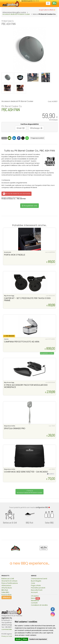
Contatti (34, 603)
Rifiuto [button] (25, 639)
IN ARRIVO (51, 474)
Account (34, 592)
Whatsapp (36, 128)
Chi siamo (35, 596)
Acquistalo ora (29, 206)
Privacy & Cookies (7, 636)
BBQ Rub (5, 590)
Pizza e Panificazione (10, 583)
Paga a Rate (36, 585)
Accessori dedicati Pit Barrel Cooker (16, 14)
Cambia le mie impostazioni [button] (38, 639)
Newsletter (35, 601)
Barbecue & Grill (8, 579)
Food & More (6, 595)
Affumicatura (7, 588)
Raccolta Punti (37, 590)
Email (21, 128)
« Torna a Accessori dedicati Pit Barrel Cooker (29, 492)
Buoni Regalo (36, 581)
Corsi (33, 583)
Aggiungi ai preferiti (37, 138)
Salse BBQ (5, 592)
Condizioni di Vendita (39, 605)
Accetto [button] (18, 639)
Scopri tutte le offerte (47, 10)
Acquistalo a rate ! (47, 353)
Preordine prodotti (38, 588)
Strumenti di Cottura (9, 581)
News (33, 598)
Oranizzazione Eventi (39, 579)
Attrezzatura (6, 585)
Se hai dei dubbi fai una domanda (16, 194)
